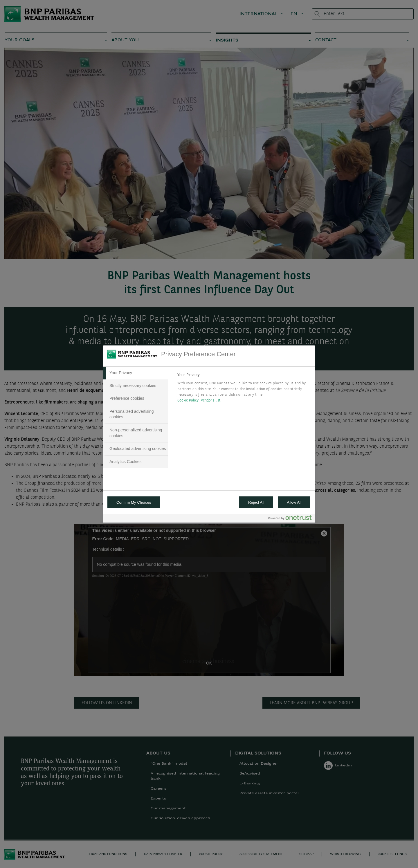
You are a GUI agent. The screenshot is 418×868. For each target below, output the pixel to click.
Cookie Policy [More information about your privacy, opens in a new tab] (188, 400)
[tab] (136, 373)
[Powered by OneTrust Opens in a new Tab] (290, 519)
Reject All (256, 502)
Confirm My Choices (134, 502)
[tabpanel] (244, 389)
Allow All (294, 502)
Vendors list (211, 400)
